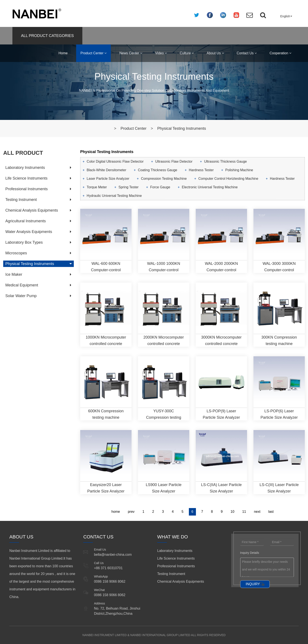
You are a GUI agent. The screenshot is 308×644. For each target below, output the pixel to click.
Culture (187, 53)
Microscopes (16, 253)
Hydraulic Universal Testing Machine (114, 196)
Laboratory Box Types (24, 242)
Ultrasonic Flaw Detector (174, 161)
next (257, 512)
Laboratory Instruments (25, 168)
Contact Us (247, 53)
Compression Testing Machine (164, 179)
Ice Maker (14, 274)
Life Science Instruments (26, 178)
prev (131, 512)
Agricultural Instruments (26, 221)
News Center (131, 53)
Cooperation (280, 53)
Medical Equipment (22, 285)
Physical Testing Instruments (182, 128)
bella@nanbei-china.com (113, 555)
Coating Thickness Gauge (158, 170)
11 (244, 512)
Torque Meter (97, 187)
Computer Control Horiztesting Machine (228, 179)
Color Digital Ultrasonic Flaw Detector (115, 161)
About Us (215, 53)
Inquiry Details (250, 553)
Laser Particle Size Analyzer (108, 179)
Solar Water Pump (21, 296)
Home (63, 53)
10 (232, 512)
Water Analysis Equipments (29, 232)
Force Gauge (160, 187)
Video (161, 53)
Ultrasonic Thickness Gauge (225, 161)
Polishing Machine (239, 170)
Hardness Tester (201, 170)
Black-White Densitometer (106, 170)
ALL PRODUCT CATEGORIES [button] (47, 36)
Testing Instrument (21, 200)
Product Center (93, 53)
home (116, 512)
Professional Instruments (27, 189)
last (271, 512)
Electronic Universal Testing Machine (210, 187)
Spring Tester (129, 187)
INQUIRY (253, 584)
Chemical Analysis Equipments (32, 210)
